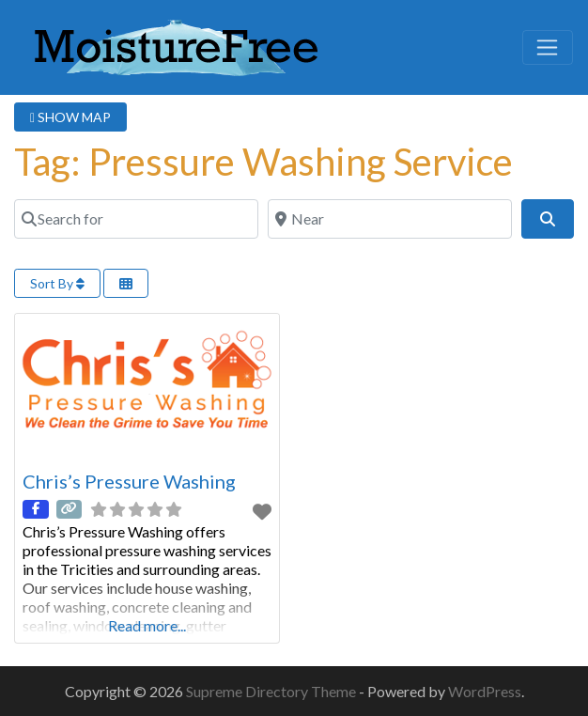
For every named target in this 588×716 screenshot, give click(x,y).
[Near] (390, 219)
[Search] (548, 219)
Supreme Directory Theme (272, 691)
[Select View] (126, 283)
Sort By (57, 283)
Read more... (147, 625)
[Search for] (136, 219)
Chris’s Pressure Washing (129, 481)
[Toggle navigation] (548, 48)
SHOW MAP (70, 117)
